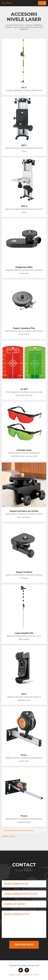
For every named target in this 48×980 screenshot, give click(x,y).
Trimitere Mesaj (24, 945)
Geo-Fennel (7, 3)
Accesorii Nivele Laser (24, 830)
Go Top (12, 836)
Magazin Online (15, 975)
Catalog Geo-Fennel (31, 975)
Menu (43, 4)
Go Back (5, 836)
